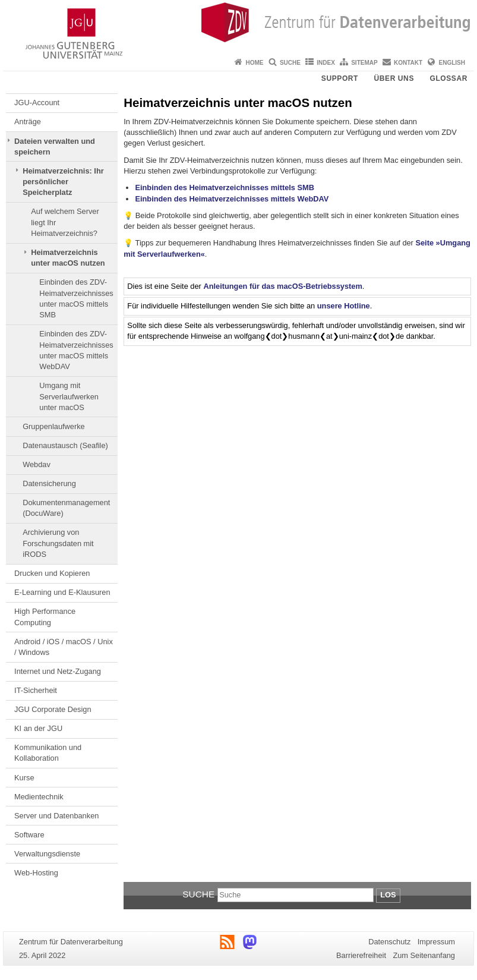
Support (340, 78)
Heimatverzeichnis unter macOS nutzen (68, 258)
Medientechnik (39, 797)
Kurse (24, 778)
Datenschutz (389, 942)
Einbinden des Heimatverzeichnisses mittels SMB (225, 188)
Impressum (436, 942)
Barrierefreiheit (361, 955)
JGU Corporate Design (53, 709)
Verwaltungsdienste (47, 854)
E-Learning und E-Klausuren (62, 592)
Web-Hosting (36, 873)
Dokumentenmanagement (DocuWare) (66, 508)
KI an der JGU (38, 728)
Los (388, 895)
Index (326, 63)
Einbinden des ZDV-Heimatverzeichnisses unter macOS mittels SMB (76, 298)
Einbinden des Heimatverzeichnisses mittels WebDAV (232, 199)
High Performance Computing (45, 617)
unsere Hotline (344, 306)
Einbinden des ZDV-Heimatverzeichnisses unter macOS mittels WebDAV (76, 350)
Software (29, 835)
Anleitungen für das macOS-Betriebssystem (282, 286)
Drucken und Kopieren (52, 573)
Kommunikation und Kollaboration (48, 753)
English (452, 63)
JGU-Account (37, 103)
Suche (290, 63)
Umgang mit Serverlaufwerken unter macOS (69, 396)
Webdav (37, 464)
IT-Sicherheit (36, 690)
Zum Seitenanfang (424, 955)
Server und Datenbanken (56, 816)
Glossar (448, 78)
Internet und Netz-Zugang (58, 671)
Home (255, 63)
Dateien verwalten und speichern (55, 146)
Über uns (394, 78)
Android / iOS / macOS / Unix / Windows (64, 647)
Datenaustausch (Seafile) (65, 445)
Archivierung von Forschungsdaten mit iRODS (58, 543)
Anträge (28, 122)
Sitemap (364, 63)
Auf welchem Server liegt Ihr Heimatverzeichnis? (65, 222)
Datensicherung (49, 483)
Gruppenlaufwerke (54, 426)
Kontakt (408, 63)
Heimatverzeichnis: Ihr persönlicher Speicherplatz (63, 182)
